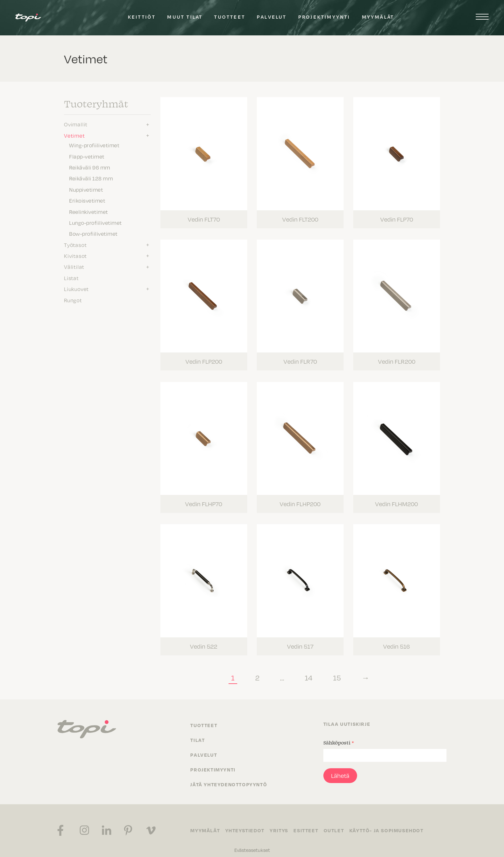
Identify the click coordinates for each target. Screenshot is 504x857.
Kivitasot (75, 256)
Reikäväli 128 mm (91, 178)
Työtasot (75, 245)
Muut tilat (185, 17)
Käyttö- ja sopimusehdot (392, 824)
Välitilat (74, 267)
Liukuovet (76, 289)
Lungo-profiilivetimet (95, 223)
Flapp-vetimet (87, 156)
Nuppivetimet (86, 189)
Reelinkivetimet (89, 212)
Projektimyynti (324, 17)
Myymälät (378, 17)
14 (309, 671)
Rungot (73, 300)
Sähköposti (339, 736)
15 (337, 671)
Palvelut (272, 17)
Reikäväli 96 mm (90, 167)
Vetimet (74, 135)
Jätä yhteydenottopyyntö (229, 778)
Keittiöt (142, 17)
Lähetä (340, 769)
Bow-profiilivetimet (93, 233)
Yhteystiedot (246, 824)
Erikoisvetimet (87, 200)
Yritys (281, 824)
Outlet (338, 824)
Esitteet (309, 824)
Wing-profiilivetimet (94, 145)
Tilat (198, 733)
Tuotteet (230, 17)
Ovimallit (76, 124)
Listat (71, 278)
